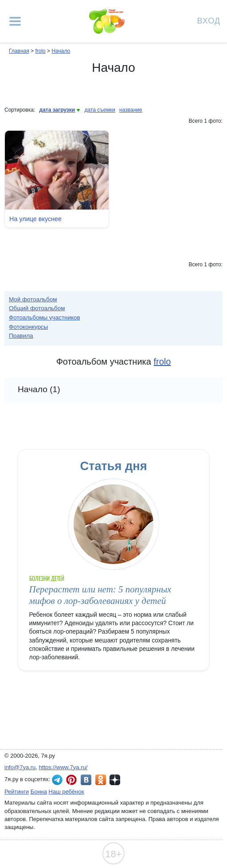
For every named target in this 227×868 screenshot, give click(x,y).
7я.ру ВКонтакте (86, 780)
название (131, 110)
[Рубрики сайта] (15, 21)
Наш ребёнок (67, 792)
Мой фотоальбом (33, 299)
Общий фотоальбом (37, 308)
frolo (40, 51)
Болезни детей (47, 578)
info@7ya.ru (20, 767)
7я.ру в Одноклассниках (101, 780)
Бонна (39, 792)
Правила (21, 336)
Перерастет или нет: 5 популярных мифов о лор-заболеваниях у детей (100, 595)
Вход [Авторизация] (209, 20)
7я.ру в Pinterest (71, 780)
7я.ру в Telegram (57, 780)
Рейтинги (17, 792)
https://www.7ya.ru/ (63, 767)
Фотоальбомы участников (45, 317)
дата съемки (100, 110)
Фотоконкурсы (28, 327)
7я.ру (115, 780)
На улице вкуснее (35, 219)
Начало (61, 51)
